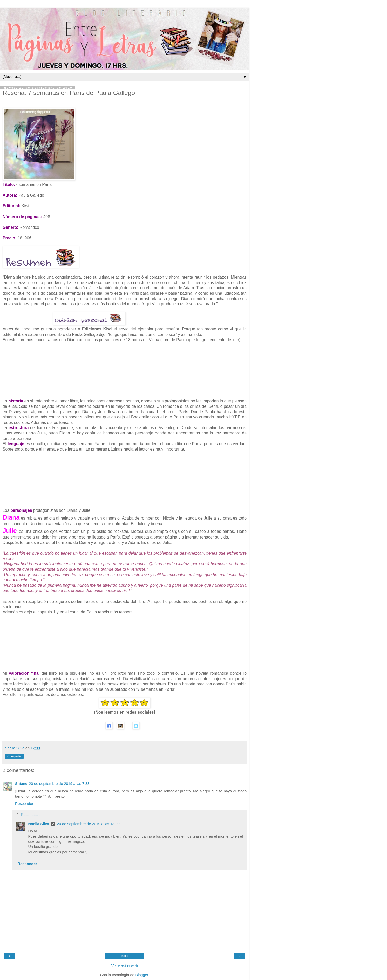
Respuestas (31, 815)
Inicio (125, 956)
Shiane (21, 784)
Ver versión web (125, 966)
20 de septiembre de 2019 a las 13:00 (88, 824)
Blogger (142, 975)
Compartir (14, 756)
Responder (24, 804)
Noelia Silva (39, 824)
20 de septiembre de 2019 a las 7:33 (59, 784)
